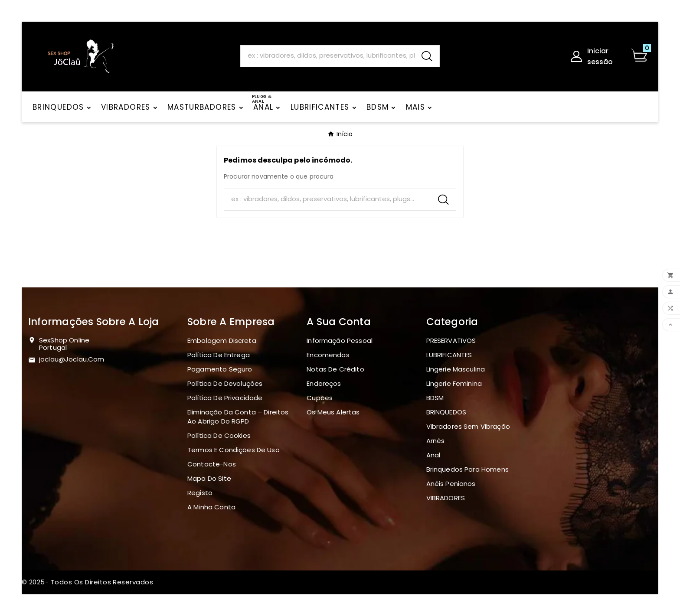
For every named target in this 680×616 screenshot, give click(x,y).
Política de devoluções (225, 383)
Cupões (320, 398)
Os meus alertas (333, 412)
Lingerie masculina (456, 369)
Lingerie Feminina (454, 383)
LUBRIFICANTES (449, 355)
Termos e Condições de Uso (234, 450)
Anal (433, 455)
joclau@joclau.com (72, 359)
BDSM (435, 398)
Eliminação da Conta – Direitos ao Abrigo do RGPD (238, 417)
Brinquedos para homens (467, 469)
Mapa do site (209, 478)
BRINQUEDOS (446, 412)
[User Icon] (595, 56)
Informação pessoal (340, 341)
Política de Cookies (219, 435)
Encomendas (328, 355)
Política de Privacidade (225, 398)
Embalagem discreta (222, 341)
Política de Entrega (219, 355)
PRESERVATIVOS (451, 341)
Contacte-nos (212, 464)
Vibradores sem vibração (468, 426)
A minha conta (211, 507)
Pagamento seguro (220, 369)
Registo (200, 493)
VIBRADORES (446, 498)
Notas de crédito (335, 369)
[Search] (327, 56)
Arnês (436, 441)
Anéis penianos (451, 484)
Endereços (324, 383)
